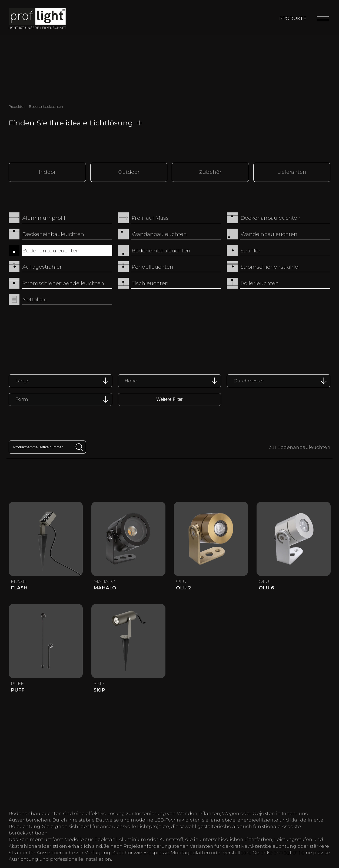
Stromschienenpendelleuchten (63, 283)
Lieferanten (292, 172)
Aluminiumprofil (44, 217)
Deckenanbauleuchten (271, 217)
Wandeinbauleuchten (269, 234)
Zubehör (210, 172)
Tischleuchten (150, 283)
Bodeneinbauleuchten (161, 250)
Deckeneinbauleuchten (53, 234)
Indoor (47, 172)
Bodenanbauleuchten (51, 250)
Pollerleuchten (260, 283)
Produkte (293, 18)
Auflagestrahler (42, 266)
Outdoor (129, 172)
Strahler (251, 250)
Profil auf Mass (150, 217)
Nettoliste (35, 299)
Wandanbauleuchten (159, 234)
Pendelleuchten (152, 266)
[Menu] (323, 18)
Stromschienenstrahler (270, 266)
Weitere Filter (169, 399)
